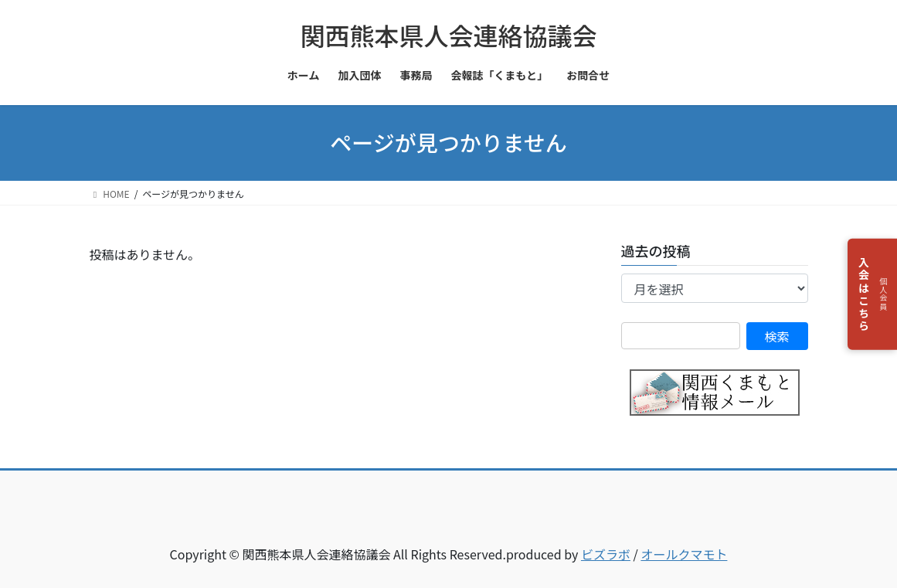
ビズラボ (606, 554)
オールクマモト (684, 554)
